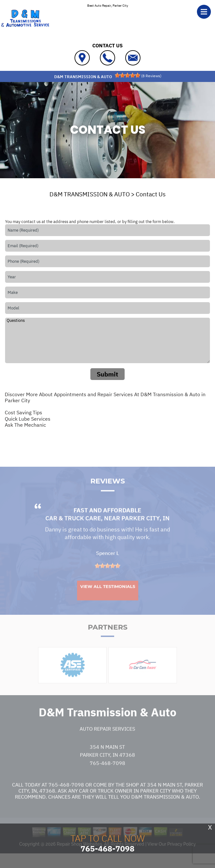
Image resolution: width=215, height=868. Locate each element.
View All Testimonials (108, 598)
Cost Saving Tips (23, 412)
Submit (107, 374)
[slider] (127, 75)
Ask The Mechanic (25, 425)
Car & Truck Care (73, 530)
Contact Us (151, 194)
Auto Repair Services (107, 740)
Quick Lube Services (28, 419)
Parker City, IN (146, 530)
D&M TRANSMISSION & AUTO (90, 194)
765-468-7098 (107, 774)
